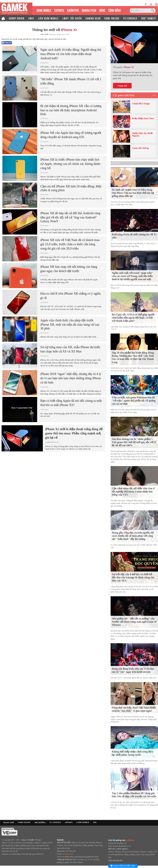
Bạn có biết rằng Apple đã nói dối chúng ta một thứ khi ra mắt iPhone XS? (71, 403)
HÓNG (102, 10)
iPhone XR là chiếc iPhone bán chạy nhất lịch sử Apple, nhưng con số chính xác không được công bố (70, 164)
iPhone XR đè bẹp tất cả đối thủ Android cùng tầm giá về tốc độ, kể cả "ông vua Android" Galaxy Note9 (70, 217)
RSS (95, 822)
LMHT (31, 18)
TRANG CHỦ (8, 822)
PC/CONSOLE (130, 18)
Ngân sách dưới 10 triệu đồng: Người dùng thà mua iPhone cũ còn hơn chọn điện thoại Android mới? (71, 54)
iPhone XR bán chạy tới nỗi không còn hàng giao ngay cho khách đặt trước (69, 269)
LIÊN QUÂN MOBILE (48, 18)
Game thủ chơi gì (140, 148)
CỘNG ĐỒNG (115, 10)
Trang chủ (122, 86)
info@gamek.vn (68, 854)
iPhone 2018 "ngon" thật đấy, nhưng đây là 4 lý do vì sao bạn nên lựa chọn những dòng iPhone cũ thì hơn (71, 378)
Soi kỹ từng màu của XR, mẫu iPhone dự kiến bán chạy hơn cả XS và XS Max (70, 349)
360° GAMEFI (149, 18)
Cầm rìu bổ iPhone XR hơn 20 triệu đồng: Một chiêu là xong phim (71, 188)
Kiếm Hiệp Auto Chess (143, 118)
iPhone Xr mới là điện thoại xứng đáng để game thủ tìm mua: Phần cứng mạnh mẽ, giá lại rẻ (74, 433)
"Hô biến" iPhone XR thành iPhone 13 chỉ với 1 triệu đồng (71, 81)
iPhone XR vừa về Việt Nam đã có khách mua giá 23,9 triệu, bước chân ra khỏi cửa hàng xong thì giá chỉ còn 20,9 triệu (70, 244)
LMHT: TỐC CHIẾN (72, 18)
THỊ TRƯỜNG (40, 822)
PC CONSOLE (55, 822)
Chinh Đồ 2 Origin (141, 104)
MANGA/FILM (89, 10)
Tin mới (116, 163)
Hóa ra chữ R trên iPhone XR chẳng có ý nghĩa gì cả (70, 296)
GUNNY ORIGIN (17, 18)
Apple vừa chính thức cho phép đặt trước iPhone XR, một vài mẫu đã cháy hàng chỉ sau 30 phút (70, 324)
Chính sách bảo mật (115, 860)
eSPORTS (59, 10)
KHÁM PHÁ (73, 10)
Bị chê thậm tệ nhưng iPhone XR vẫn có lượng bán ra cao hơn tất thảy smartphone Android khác (71, 110)
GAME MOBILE (44, 10)
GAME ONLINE (112, 18)
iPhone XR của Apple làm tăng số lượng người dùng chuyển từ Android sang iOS (71, 135)
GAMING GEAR (93, 18)
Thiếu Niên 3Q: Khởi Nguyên (142, 135)
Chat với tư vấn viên (123, 866)
